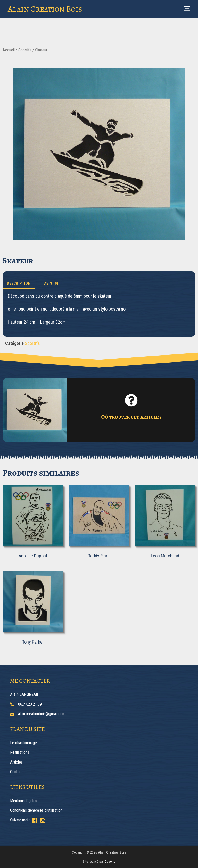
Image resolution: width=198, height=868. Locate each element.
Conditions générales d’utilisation (36, 810)
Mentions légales (24, 801)
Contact (16, 772)
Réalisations (20, 752)
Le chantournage (23, 743)
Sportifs (25, 50)
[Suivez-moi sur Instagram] (43, 820)
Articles (16, 762)
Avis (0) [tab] (51, 283)
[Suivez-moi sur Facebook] (35, 820)
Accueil (9, 50)
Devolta (110, 861)
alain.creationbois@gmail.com (42, 714)
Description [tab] (19, 283)
